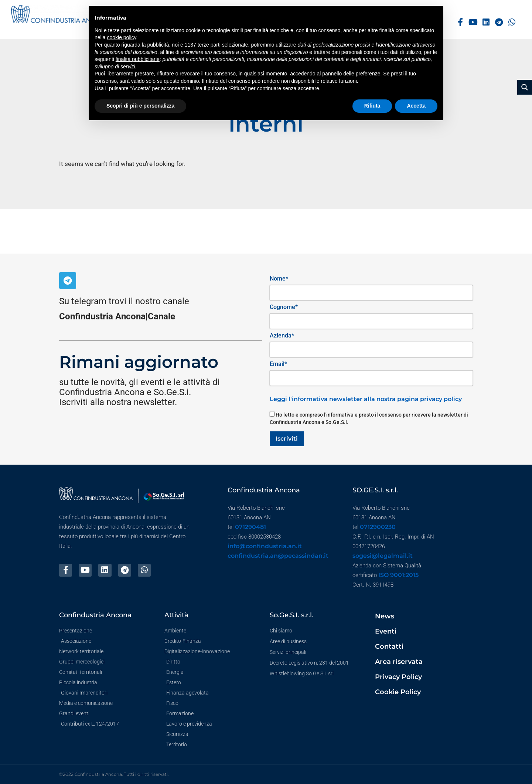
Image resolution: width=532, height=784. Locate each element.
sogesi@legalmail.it (383, 556)
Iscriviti (287, 439)
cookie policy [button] (121, 37)
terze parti (209, 45)
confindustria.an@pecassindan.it (278, 556)
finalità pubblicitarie (138, 59)
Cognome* (284, 307)
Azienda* (282, 335)
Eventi (386, 631)
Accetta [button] (416, 106)
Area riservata (399, 662)
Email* (278, 364)
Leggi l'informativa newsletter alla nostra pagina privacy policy (366, 399)
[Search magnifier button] (525, 87)
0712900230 (378, 527)
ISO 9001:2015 (398, 575)
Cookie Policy (398, 692)
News (385, 616)
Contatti (389, 646)
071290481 (250, 527)
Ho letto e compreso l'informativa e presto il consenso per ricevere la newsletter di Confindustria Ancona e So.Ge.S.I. (369, 418)
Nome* (279, 279)
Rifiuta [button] (372, 106)
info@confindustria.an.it (265, 546)
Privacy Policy (398, 677)
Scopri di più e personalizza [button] (140, 106)
